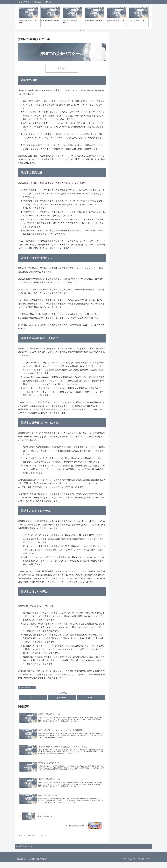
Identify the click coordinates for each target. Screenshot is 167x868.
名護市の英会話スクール (125, 107)
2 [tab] (84, 30)
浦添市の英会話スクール (125, 113)
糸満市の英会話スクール (125, 101)
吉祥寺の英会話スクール (125, 164)
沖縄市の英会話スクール (125, 95)
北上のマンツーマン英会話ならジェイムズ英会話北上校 (131, 82)
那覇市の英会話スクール (125, 130)
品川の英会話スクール (124, 153)
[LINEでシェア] (91, 698)
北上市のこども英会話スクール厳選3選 (131, 47)
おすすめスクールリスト (27, 688)
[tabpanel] (29, 17)
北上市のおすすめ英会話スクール (129, 90)
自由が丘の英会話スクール (126, 147)
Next (151, 17)
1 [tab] (80, 30)
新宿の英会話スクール (124, 141)
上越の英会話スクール (124, 136)
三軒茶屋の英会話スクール (126, 158)
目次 (59, 69)
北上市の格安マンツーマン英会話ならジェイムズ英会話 (131, 55)
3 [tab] (87, 30)
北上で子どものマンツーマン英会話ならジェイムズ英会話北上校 (131, 73)
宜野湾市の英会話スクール (126, 124)
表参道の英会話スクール (125, 170)
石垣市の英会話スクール (125, 118)
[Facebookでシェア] (62, 698)
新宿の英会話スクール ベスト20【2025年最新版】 (131, 64)
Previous (17, 17)
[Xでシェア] (33, 698)
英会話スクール (25, 852)
